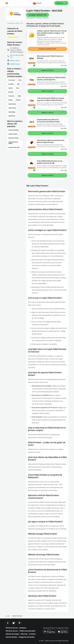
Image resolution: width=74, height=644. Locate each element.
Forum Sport (12, 80)
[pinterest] (20, 623)
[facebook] (8, 623)
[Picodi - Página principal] (37, 3)
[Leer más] (64, 65)
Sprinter (11, 88)
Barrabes (11, 92)
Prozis (20, 80)
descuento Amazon (14, 138)
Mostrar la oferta (47, 70)
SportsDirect (12, 116)
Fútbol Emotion (15, 64)
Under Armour (12, 108)
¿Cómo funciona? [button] (31, 18)
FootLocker (11, 96)
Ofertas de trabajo (12, 634)
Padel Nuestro (12, 104)
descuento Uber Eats (14, 147)
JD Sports (18, 100)
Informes (24, 634)
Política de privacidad (27, 631)
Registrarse (60, 3)
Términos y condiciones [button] (42, 18)
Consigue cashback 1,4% (38, 15)
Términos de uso (12, 631)
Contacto (32, 634)
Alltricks (11, 100)
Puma (18, 88)
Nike (18, 84)
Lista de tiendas (11, 637)
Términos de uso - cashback (16, 628)
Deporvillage (12, 112)
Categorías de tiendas (27, 637)
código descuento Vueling (13, 143)
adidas (19, 96)
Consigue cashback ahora (47, 49)
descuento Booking (14, 130)
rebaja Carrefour (13, 134)
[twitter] (14, 623)
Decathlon (11, 84)
